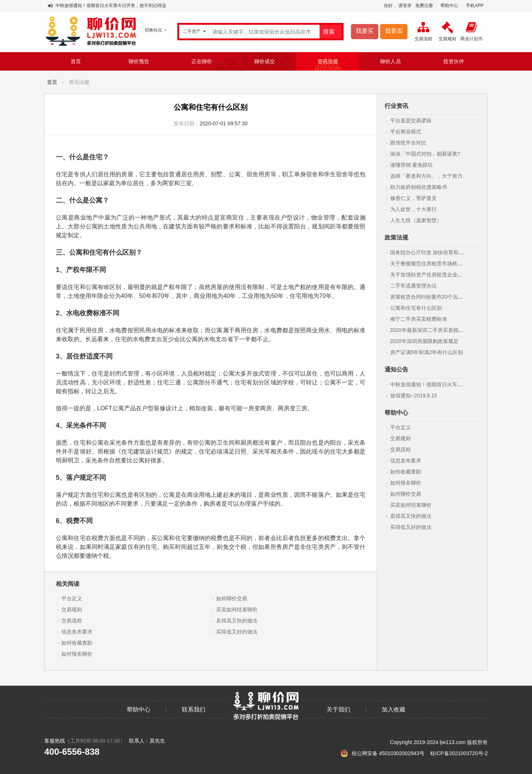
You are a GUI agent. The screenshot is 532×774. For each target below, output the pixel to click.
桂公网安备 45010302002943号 (383, 753)
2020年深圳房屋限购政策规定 (424, 341)
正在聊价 (202, 61)
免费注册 (424, 6)
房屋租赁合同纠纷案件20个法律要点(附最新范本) (446, 297)
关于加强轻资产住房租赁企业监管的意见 (437, 275)
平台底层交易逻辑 (411, 120)
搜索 (329, 32)
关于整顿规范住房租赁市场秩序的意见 (434, 264)
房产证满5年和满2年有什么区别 (427, 352)
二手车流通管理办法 (413, 286)
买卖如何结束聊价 (237, 610)
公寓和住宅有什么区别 (416, 308)
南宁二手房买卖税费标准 (419, 319)
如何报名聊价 (77, 654)
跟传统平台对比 (408, 143)
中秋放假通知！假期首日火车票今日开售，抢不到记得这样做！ (117, 6)
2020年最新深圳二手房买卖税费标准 (432, 330)
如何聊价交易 (232, 598)
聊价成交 (265, 61)
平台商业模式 (406, 132)
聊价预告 (139, 61)
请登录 (405, 6)
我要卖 (394, 31)
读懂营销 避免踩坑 (412, 165)
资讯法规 (328, 61)
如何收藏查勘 (77, 643)
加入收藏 (393, 709)
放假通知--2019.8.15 (414, 396)
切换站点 (156, 30)
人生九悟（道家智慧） (416, 220)
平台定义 (72, 598)
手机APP (475, 6)
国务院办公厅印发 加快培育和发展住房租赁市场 (445, 252)
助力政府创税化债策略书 (419, 187)
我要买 (365, 31)
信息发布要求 (77, 632)
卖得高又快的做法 (237, 621)
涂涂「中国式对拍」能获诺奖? (425, 154)
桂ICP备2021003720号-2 (459, 753)
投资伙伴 (454, 61)
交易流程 (72, 621)
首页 (76, 61)
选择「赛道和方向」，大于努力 (426, 176)
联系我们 (194, 709)
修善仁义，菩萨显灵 (413, 198)
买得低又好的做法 (237, 632)
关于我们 (338, 709)
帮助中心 (449, 6)
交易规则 (72, 610)
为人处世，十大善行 (413, 209)
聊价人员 (391, 61)
